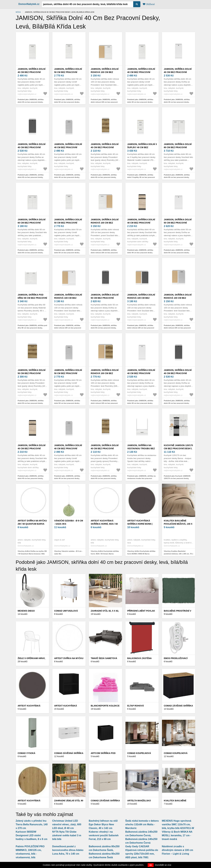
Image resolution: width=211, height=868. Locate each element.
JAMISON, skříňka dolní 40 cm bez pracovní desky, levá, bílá (178, 72)
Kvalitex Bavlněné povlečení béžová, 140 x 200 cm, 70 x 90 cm (178, 524)
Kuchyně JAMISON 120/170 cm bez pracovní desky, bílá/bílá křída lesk (178, 448)
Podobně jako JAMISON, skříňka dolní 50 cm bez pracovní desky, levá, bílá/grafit (104, 328)
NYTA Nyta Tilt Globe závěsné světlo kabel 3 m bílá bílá (67, 835)
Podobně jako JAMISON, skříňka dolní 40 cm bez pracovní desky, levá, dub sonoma (140, 253)
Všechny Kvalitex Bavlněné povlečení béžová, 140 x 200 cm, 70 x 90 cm (178, 554)
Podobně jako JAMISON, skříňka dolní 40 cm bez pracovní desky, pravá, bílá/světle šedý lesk (67, 478)
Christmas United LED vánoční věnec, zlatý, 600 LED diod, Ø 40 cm (67, 824)
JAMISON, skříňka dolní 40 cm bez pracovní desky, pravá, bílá (141, 373)
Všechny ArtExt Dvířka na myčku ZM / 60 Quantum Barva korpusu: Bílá (32, 552)
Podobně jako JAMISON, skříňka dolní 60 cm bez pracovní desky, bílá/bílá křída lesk (31, 253)
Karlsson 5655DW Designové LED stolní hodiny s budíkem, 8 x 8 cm (32, 835)
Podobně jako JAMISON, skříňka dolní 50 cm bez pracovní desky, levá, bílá (177, 253)
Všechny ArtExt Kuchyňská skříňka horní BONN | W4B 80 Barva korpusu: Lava (141, 554)
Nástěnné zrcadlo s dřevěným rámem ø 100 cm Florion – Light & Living (177, 850)
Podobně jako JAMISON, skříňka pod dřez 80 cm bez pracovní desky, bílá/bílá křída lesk (32, 328)
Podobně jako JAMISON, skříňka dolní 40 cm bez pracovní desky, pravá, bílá (140, 403)
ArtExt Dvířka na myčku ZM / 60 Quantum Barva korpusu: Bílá (32, 524)
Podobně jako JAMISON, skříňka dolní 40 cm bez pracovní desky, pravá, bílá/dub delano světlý (104, 478)
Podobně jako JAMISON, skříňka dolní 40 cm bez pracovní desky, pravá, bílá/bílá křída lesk (140, 102)
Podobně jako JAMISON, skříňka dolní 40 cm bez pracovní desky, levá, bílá (177, 102)
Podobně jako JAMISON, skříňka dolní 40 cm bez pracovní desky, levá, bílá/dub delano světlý (104, 177)
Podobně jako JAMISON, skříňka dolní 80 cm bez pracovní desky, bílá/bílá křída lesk (177, 177)
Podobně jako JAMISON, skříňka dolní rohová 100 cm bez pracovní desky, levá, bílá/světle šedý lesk (177, 328)
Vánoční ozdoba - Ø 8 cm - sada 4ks (69, 522)
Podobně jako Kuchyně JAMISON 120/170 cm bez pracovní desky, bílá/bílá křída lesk (177, 478)
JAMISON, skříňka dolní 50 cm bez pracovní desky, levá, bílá (178, 223)
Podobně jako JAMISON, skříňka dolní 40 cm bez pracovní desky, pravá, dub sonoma (31, 478)
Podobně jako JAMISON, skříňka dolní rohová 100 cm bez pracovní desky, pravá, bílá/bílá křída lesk (104, 253)
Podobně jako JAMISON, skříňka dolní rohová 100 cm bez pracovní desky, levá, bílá (68, 328)
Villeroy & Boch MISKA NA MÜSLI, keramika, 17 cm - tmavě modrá (177, 835)
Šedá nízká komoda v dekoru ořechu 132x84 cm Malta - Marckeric (142, 824)
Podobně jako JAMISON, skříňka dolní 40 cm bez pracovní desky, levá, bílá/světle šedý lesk (67, 177)
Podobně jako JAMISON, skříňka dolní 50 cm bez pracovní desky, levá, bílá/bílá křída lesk (67, 102)
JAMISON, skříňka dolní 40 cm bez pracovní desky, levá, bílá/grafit (32, 147)
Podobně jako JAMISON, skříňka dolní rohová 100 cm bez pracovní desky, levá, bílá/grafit (141, 328)
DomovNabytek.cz (29, 4)
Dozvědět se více (163, 865)
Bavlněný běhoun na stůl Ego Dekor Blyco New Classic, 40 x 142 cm (103, 824)
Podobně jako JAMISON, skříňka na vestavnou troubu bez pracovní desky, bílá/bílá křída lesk (141, 478)
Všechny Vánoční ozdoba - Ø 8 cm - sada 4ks (68, 552)
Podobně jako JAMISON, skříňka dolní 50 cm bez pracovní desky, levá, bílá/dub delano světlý (31, 403)
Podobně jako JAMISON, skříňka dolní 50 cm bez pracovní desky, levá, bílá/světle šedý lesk (67, 403)
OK (151, 865)
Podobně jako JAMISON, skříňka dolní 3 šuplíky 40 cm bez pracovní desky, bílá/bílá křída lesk (141, 177)
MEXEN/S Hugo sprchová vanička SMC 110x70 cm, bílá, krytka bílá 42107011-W (178, 824)
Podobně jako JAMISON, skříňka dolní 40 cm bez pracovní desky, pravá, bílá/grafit (177, 403)
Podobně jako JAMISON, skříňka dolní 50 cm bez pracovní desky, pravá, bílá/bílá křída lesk (67, 253)
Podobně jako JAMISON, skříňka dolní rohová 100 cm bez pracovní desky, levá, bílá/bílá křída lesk (104, 102)
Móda (18, 12)
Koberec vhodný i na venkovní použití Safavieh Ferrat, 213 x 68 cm (104, 835)
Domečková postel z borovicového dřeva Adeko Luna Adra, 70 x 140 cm (68, 850)
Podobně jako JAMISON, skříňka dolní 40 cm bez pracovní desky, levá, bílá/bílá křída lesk (31, 102)
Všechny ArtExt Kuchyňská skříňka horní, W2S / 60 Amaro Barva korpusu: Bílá (105, 554)
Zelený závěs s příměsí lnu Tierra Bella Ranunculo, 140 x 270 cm (32, 824)
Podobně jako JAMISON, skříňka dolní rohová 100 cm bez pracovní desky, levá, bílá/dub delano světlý (104, 403)
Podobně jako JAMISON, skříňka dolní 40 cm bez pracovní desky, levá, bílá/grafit (31, 177)
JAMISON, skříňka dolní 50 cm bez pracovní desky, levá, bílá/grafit (105, 298)
